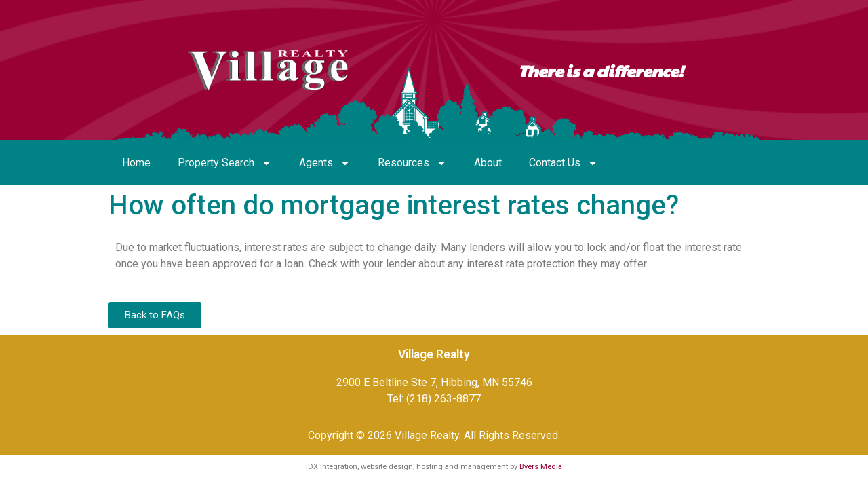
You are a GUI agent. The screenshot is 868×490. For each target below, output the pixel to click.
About (488, 163)
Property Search (225, 163)
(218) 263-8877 (443, 399)
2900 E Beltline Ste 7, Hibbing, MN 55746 (434, 382)
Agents (325, 163)
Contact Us (564, 163)
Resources (412, 163)
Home (136, 163)
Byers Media (541, 467)
